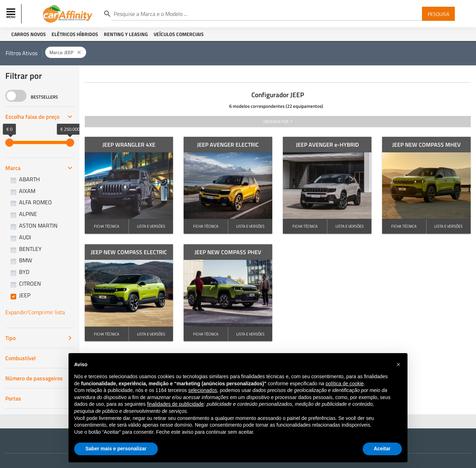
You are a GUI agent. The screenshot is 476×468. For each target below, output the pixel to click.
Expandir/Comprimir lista (35, 312)
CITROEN (30, 283)
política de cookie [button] (345, 384)
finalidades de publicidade (175, 404)
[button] (398, 364)
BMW (26, 260)
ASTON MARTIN (38, 226)
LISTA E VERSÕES (151, 226)
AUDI (25, 237)
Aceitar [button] (382, 449)
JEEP (25, 295)
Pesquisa (438, 14)
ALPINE (28, 214)
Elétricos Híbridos (75, 34)
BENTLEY (30, 249)
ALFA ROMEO (35, 202)
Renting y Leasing (126, 34)
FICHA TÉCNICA (107, 226)
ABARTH (29, 179)
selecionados (203, 390)
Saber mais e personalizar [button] (116, 449)
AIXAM (27, 191)
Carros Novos (29, 34)
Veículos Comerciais (179, 34)
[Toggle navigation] (12, 14)
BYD (24, 272)
